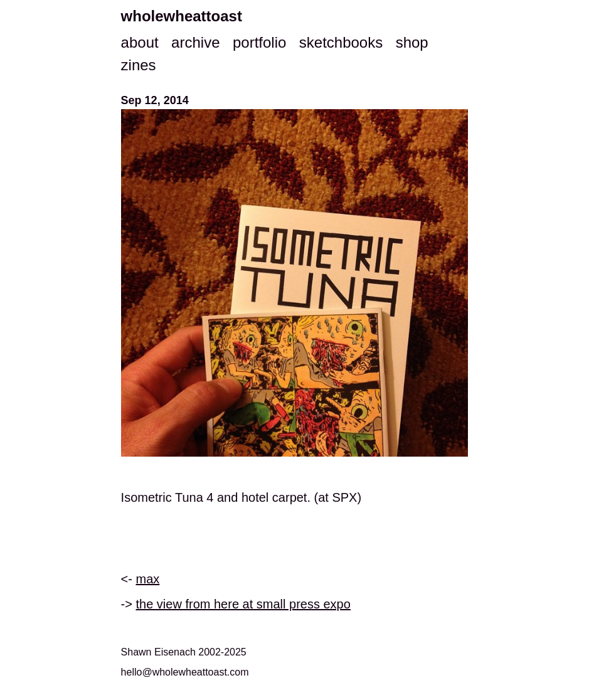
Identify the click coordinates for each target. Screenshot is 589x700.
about (140, 42)
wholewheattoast (182, 16)
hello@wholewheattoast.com (185, 672)
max (148, 579)
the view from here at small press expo (243, 604)
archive (195, 42)
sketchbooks (341, 42)
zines (139, 65)
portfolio (259, 42)
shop (412, 42)
